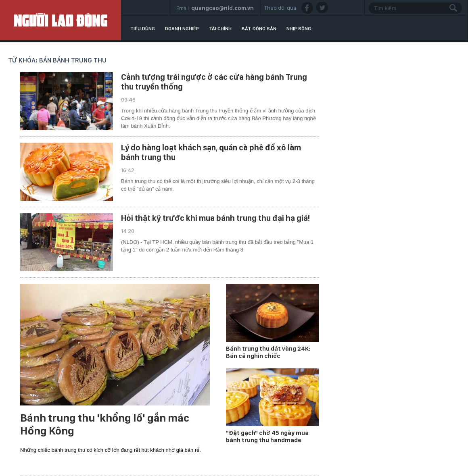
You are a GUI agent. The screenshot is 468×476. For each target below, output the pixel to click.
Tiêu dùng (143, 29)
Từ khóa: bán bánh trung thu (57, 60)
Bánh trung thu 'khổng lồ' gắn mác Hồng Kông (105, 424)
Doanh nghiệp (182, 29)
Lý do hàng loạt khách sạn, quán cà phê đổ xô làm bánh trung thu (211, 152)
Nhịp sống (299, 29)
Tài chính (220, 29)
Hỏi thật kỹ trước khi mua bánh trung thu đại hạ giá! (215, 218)
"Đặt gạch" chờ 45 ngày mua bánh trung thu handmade (267, 437)
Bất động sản (259, 29)
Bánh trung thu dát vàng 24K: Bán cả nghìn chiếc (268, 352)
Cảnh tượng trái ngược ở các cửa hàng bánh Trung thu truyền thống (214, 82)
